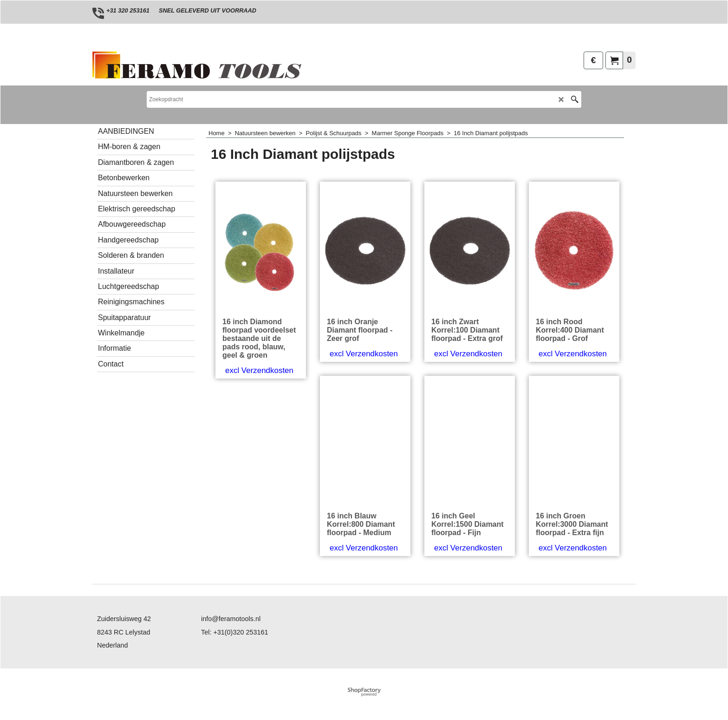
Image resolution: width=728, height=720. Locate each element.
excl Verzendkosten (259, 370)
